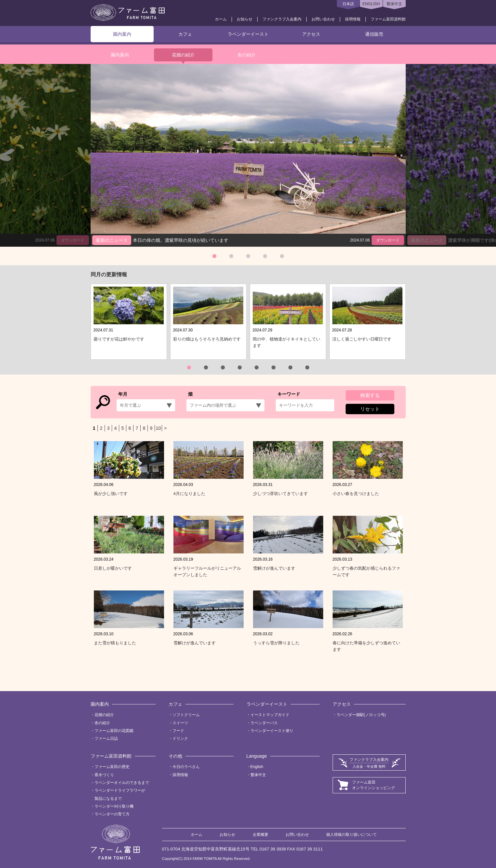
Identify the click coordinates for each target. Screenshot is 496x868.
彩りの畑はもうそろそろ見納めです (207, 339)
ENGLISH (371, 4)
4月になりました (189, 494)
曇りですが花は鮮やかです (119, 339)
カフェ (185, 34)
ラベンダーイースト (248, 34)
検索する (370, 395)
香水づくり (104, 775)
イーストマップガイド (270, 715)
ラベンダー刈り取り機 (114, 806)
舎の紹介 (247, 55)
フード (178, 731)
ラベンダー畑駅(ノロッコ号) (361, 715)
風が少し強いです (111, 494)
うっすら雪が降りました (276, 643)
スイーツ (180, 723)
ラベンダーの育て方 (112, 814)
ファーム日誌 (106, 738)
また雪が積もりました (115, 643)
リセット (370, 409)
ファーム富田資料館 (388, 19)
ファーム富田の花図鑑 (114, 731)
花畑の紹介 (183, 55)
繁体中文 (394, 4)
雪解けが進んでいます (274, 568)
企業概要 (261, 835)
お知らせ (245, 19)
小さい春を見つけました (356, 494)
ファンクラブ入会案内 (282, 19)
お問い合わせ (323, 19)
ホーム (221, 19)
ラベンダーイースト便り (272, 731)
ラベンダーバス (264, 723)
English (257, 767)
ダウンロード (388, 240)
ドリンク (180, 738)
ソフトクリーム (186, 715)
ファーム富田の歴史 (112, 767)
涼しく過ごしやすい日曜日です (362, 339)
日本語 (348, 4)
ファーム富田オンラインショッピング (374, 785)
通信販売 (374, 34)
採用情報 (353, 19)
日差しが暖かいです (113, 568)
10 (159, 428)
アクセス (311, 34)
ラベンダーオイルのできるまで (122, 783)
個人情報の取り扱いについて (351, 835)
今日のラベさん (186, 767)
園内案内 (122, 34)
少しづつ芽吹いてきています (280, 494)
